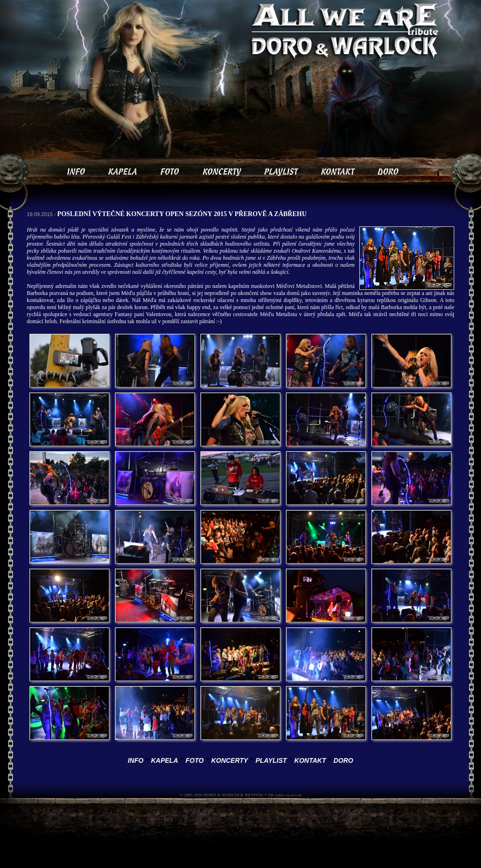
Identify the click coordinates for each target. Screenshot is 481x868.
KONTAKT (310, 760)
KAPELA (164, 760)
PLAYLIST (271, 760)
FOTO (195, 760)
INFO (136, 760)
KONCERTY (230, 760)
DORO (343, 760)
